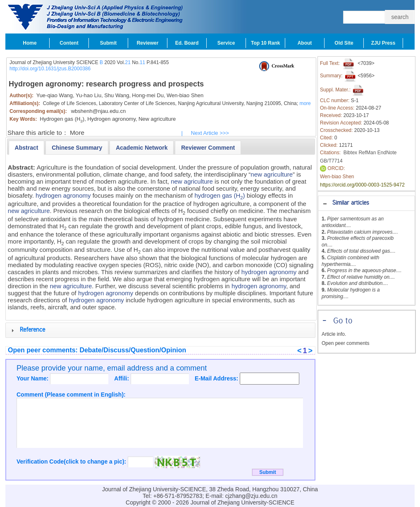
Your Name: (33, 378)
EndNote (387, 153)
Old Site (344, 43)
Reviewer (148, 43)
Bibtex (350, 153)
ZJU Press (383, 43)
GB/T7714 (331, 161)
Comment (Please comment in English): (71, 395)
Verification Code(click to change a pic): (72, 462)
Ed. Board (187, 43)
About (305, 43)
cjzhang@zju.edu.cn (251, 496)
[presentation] (27, 148)
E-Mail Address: (217, 378)
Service (226, 43)
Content (69, 43)
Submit (109, 43)
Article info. (334, 334)
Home (30, 43)
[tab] (366, 203)
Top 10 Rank (265, 43)
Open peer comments (345, 343)
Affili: (122, 378)
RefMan (367, 153)
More (77, 133)
